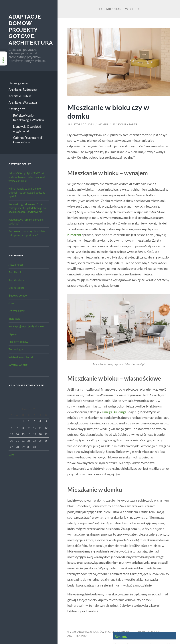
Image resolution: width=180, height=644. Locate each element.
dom (11, 303)
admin (103, 124)
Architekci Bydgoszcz (23, 90)
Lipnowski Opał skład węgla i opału (27, 129)
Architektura (16, 280)
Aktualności (16, 265)
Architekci (15, 272)
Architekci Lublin (20, 96)
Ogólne (13, 334)
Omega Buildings (114, 412)
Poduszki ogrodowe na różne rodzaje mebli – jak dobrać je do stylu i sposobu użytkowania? (27, 208)
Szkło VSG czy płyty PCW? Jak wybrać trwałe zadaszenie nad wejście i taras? (26, 177)
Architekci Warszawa (23, 103)
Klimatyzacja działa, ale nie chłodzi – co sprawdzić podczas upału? (27, 192)
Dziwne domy (17, 311)
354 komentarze (125, 124)
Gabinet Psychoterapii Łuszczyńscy (28, 140)
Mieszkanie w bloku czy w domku (108, 112)
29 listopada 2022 (81, 124)
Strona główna (18, 83)
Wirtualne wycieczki (21, 357)
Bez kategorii (17, 288)
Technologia (16, 349)
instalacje (14, 319)
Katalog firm (17, 109)
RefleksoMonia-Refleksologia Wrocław (28, 118)
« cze (11, 455)
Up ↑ (152, 636)
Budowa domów (18, 295)
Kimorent (74, 235)
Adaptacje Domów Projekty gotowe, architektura (31, 30)
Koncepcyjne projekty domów (26, 326)
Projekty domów (18, 342)
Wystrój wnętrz (18, 365)
